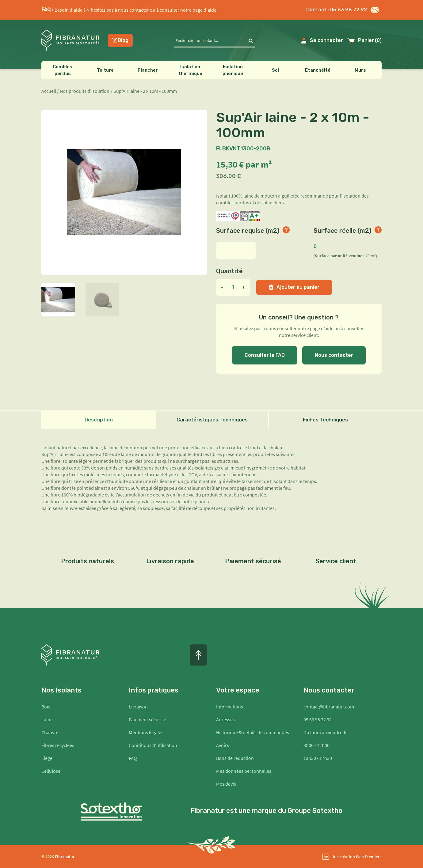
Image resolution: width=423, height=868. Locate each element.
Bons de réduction (235, 758)
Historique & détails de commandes (253, 732)
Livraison (138, 707)
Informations (230, 707)
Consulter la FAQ (265, 355)
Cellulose (51, 771)
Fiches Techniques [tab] (325, 420)
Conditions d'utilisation (153, 745)
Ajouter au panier (294, 287)
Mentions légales (146, 732)
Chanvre (50, 732)
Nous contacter (334, 355)
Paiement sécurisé (147, 719)
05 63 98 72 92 (318, 719)
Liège (47, 758)
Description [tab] (99, 420)
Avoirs (223, 745)
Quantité (229, 271)
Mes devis (226, 784)
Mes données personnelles (244, 771)
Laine (47, 719)
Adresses (225, 719)
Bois (46, 707)
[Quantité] (233, 287)
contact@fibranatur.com (329, 707)
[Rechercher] (210, 40)
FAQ (133, 758)
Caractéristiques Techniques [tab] (212, 420)
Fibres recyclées (58, 745)
